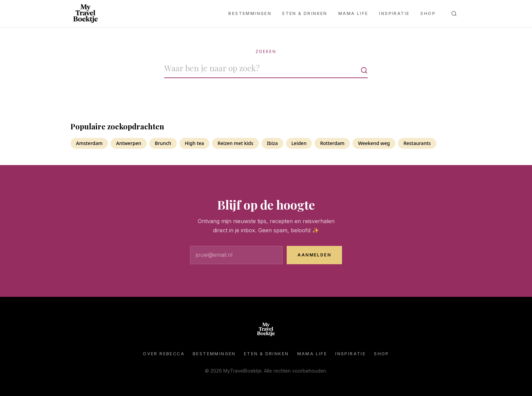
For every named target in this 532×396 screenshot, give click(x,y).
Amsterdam (89, 143)
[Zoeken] (454, 14)
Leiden (299, 143)
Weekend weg (374, 143)
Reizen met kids (235, 143)
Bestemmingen (250, 13)
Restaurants (417, 143)
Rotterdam (332, 143)
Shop (428, 13)
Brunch (163, 143)
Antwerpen (129, 143)
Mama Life (353, 13)
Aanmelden (314, 255)
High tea (195, 143)
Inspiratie (394, 13)
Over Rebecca (164, 354)
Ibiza (272, 143)
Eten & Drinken (305, 13)
